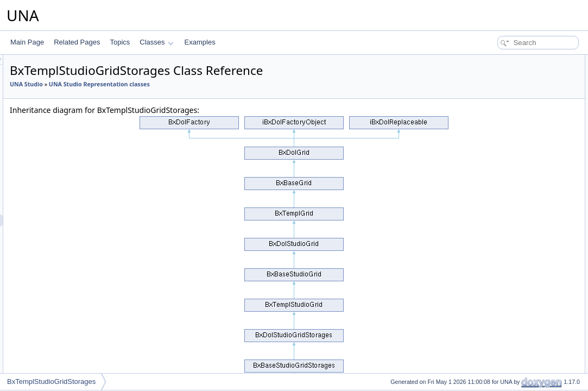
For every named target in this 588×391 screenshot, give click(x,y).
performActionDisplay (507, 192)
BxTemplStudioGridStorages (51, 381)
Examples (200, 42)
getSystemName (500, 168)
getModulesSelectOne (508, 144)
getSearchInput (498, 156)
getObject (489, 300)
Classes (156, 42)
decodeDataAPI (498, 240)
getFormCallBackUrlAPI (510, 276)
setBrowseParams (502, 324)
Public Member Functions (504, 61)
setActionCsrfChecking (508, 336)
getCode (488, 85)
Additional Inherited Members (509, 360)
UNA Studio (162, 84)
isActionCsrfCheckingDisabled (519, 348)
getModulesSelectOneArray (516, 133)
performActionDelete (505, 109)
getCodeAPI (493, 228)
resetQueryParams (503, 288)
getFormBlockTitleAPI (507, 264)
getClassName (497, 180)
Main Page (27, 42)
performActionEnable (506, 216)
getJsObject (493, 121)
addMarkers (493, 312)
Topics (120, 42)
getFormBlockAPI (501, 252)
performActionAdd (502, 97)
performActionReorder (508, 204)
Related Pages (77, 42)
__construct (492, 73)
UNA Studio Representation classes (235, 84)
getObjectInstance (502, 371)
